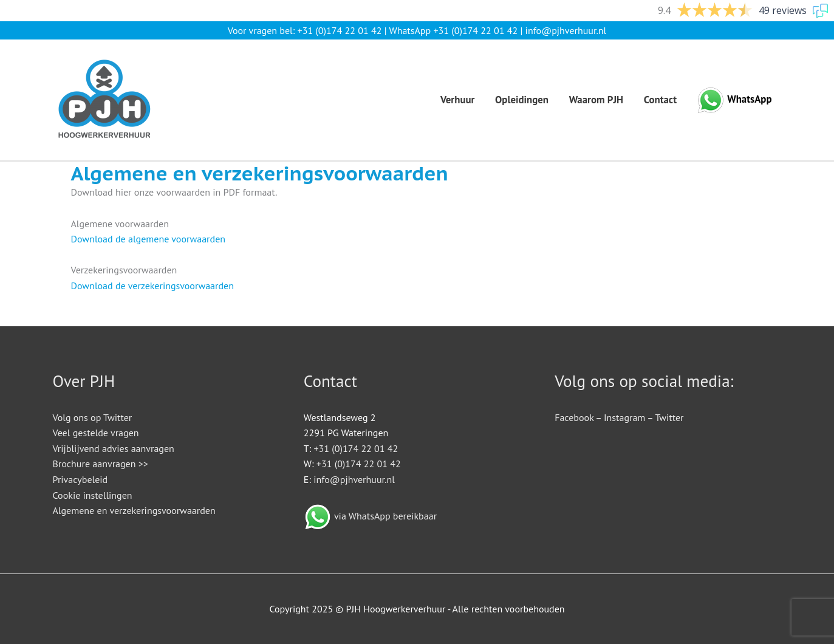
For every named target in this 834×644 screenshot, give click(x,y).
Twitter (669, 417)
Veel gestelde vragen (96, 433)
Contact (660, 100)
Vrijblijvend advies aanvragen (114, 448)
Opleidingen (522, 100)
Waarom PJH (596, 100)
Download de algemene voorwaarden (149, 239)
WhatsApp (749, 99)
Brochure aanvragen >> (101, 464)
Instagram (624, 417)
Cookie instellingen (93, 495)
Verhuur (458, 100)
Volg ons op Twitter (93, 417)
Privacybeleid (80, 479)
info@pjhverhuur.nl (566, 30)
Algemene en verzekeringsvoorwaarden (134, 510)
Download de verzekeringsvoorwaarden (152, 286)
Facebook (574, 417)
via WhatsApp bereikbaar (385, 516)
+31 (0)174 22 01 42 (340, 30)
